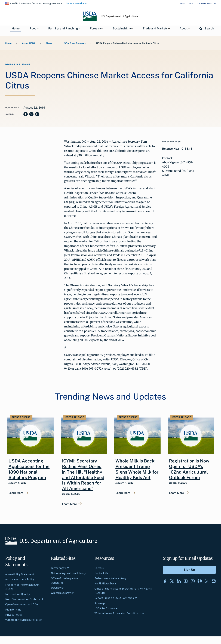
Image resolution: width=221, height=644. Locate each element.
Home (8, 43)
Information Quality (18, 594)
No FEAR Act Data (105, 583)
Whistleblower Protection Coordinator (120, 613)
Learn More (16, 493)
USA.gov (57, 588)
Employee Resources (207, 3)
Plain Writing (13, 609)
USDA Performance (106, 608)
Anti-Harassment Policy (20, 579)
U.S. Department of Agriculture (120, 16)
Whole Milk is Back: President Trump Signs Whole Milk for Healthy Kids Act (137, 469)
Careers (99, 568)
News (182, 3)
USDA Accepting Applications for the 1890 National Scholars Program (29, 469)
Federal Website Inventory (110, 578)
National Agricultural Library (68, 573)
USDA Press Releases (74, 43)
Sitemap (100, 603)
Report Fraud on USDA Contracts (116, 598)
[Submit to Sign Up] (189, 570)
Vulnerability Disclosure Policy (24, 620)
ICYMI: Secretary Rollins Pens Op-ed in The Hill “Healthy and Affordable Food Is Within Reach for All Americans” (83, 475)
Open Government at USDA (22, 604)
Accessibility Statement (20, 574)
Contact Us (101, 573)
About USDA (29, 43)
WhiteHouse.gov (62, 593)
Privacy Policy (14, 615)
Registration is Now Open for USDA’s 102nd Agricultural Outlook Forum (189, 469)
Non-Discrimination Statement (24, 599)
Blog (191, 3)
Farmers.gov (60, 568)
